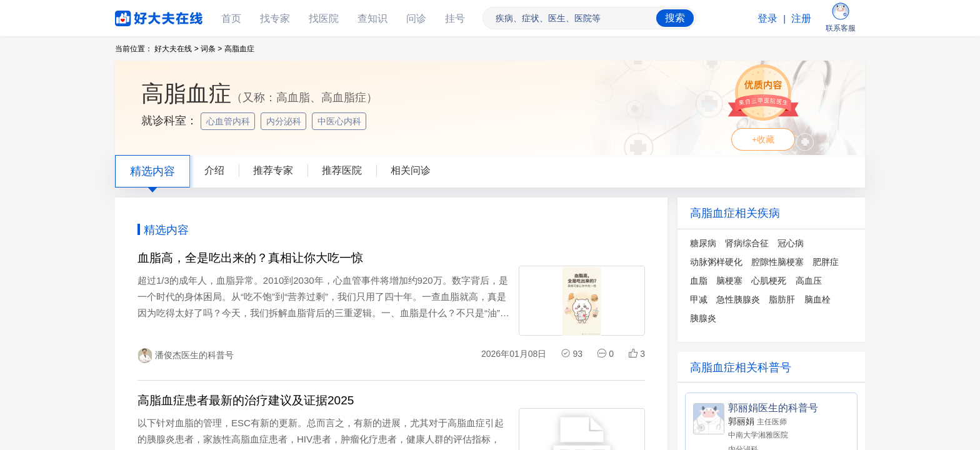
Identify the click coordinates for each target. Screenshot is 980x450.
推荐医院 (342, 170)
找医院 (324, 18)
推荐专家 (273, 170)
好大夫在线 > (176, 49)
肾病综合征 (747, 243)
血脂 (699, 281)
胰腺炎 (703, 318)
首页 (231, 18)
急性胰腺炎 (738, 299)
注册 (801, 18)
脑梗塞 (729, 281)
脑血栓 (817, 299)
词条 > (211, 49)
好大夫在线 (140, 16)
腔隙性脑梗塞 (777, 262)
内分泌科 (285, 121)
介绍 (214, 170)
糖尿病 (703, 243)
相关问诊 (411, 170)
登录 (767, 18)
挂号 (455, 18)
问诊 (416, 18)
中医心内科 (341, 121)
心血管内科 (229, 121)
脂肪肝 (782, 299)
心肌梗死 (769, 281)
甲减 (699, 299)
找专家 (275, 18)
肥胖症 (826, 262)
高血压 (809, 281)
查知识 (372, 18)
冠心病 (791, 243)
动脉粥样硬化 (716, 262)
